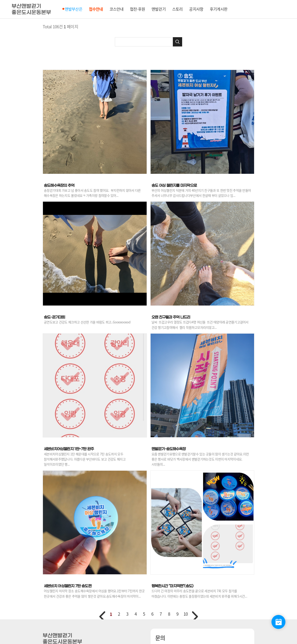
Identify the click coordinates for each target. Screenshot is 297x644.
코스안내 (117, 9)
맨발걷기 (159, 9)
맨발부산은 (74, 9)
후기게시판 (219, 9)
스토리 (177, 9)
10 (186, 614)
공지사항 (196, 9)
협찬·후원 (137, 9)
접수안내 (96, 9)
